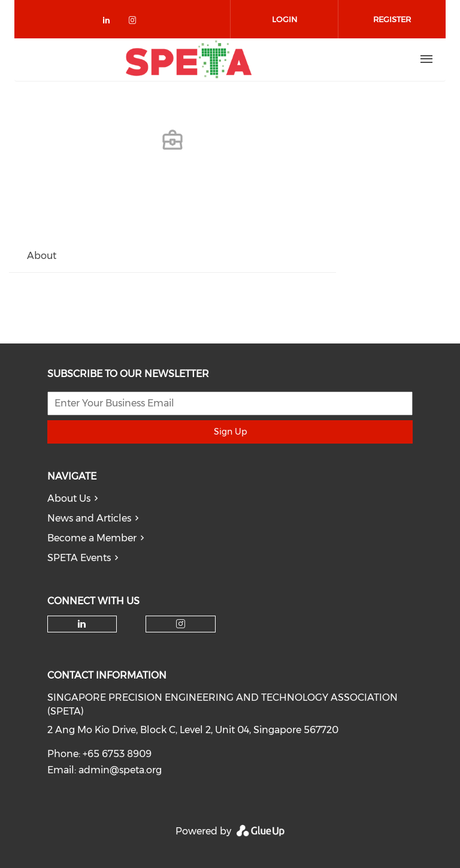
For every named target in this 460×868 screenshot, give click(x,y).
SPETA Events (79, 558)
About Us (69, 498)
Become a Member (92, 538)
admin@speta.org (120, 770)
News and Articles (89, 518)
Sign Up (230, 432)
